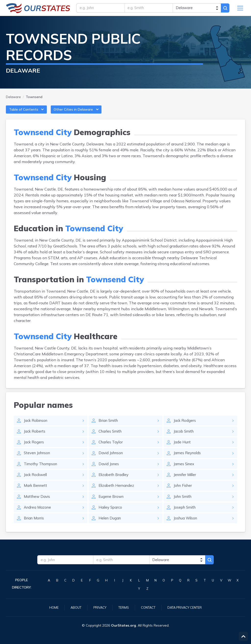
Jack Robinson (37, 425)
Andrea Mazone (38, 516)
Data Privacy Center (187, 607)
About (72, 607)
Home (50, 607)
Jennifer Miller (186, 482)
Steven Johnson (38, 459)
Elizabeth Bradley (114, 482)
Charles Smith (111, 437)
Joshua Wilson (187, 527)
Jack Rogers (34, 448)
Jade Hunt (182, 448)
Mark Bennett (36, 493)
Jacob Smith (184, 437)
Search (225, 9)
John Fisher (184, 493)
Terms (122, 607)
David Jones (109, 471)
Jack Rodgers (185, 425)
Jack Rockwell (36, 482)
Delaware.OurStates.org (38, 9)
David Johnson (112, 459)
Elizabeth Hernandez (118, 493)
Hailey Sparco (111, 516)
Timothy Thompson (42, 471)
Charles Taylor (112, 448)
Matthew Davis (38, 504)
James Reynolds (188, 459)
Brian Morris (35, 527)
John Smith (184, 504)
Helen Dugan (110, 527)
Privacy (98, 607)
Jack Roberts (35, 437)
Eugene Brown (112, 504)
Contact (148, 607)
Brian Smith (109, 425)
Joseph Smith (186, 516)
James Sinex (185, 471)
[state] (196, 9)
